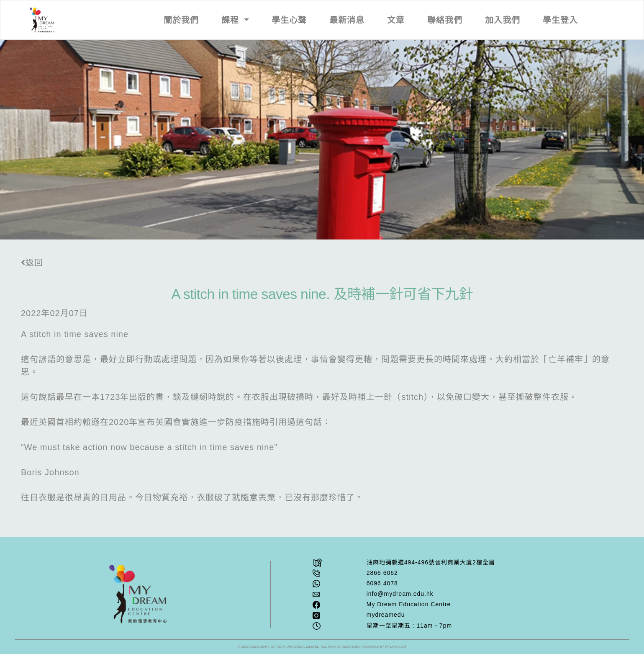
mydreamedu (386, 615)
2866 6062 (382, 573)
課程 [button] (232, 20)
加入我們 (503, 20)
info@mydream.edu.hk (400, 594)
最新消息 (347, 20)
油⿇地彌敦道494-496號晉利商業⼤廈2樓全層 (431, 562)
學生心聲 (289, 20)
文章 (396, 20)
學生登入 (560, 20)
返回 (32, 263)
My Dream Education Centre (409, 604)
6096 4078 (382, 583)
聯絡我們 (445, 20)
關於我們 (181, 20)
